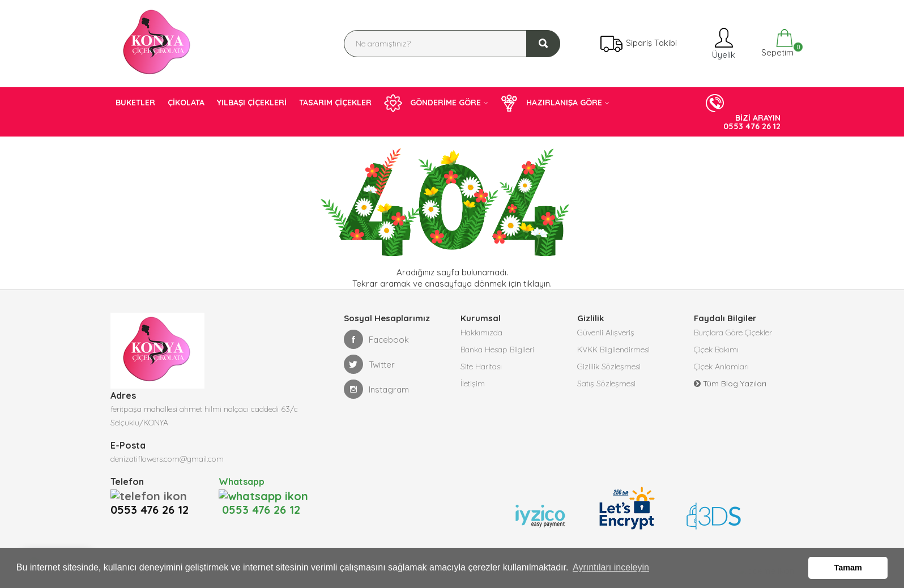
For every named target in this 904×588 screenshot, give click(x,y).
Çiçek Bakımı (716, 350)
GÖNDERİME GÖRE (432, 103)
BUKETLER (135, 103)
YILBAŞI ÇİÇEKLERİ (252, 103)
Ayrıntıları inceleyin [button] (611, 567)
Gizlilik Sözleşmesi (609, 367)
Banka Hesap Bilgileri (497, 350)
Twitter (369, 364)
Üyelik (722, 43)
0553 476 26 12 (153, 495)
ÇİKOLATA (186, 103)
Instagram (376, 389)
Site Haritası (481, 367)
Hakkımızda (481, 333)
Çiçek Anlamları (721, 367)
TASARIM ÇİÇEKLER (335, 103)
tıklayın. (538, 284)
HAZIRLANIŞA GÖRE (551, 103)
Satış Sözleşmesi (606, 384)
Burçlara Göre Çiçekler (733, 333)
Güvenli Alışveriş (606, 333)
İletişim (473, 384)
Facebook (376, 339)
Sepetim (776, 43)
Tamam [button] (848, 568)
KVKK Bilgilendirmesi (613, 350)
